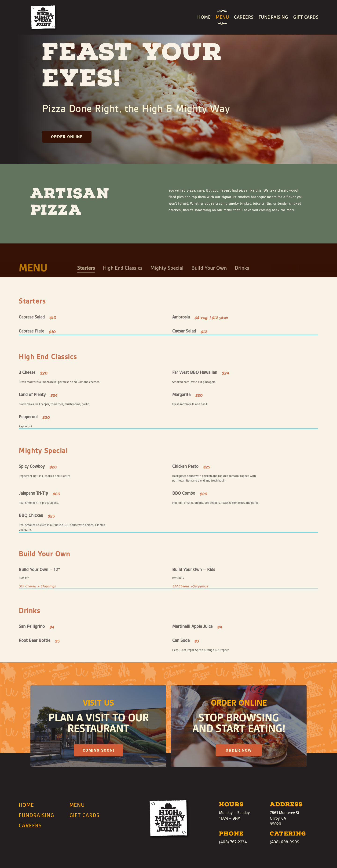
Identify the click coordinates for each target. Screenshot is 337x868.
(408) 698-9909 (285, 842)
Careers (244, 17)
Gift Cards (306, 17)
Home (204, 17)
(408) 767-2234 (233, 842)
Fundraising (273, 17)
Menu (222, 17)
